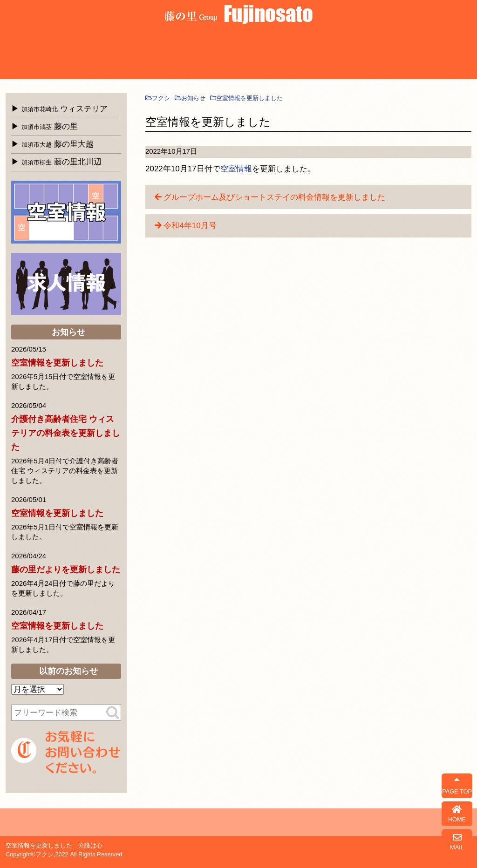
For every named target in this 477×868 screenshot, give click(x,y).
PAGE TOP (457, 786)
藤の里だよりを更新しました (66, 570)
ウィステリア (31, 54)
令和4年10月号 (190, 226)
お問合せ (445, 54)
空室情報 (236, 169)
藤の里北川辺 (61, 162)
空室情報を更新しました (57, 363)
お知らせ (342, 54)
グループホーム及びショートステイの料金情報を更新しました (274, 197)
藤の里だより (393, 54)
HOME (457, 814)
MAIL (457, 842)
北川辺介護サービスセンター (187, 54)
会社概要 (290, 54)
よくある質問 (238, 54)
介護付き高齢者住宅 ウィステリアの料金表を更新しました (66, 433)
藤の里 (83, 54)
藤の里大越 (135, 54)
